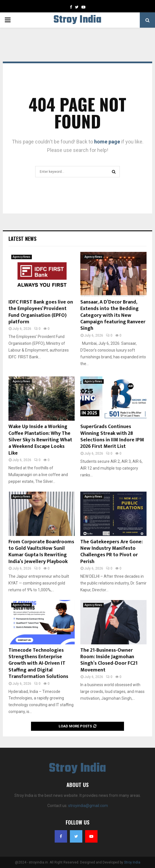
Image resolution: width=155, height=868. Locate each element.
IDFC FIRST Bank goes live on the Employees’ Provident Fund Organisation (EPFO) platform (41, 312)
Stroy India (77, 20)
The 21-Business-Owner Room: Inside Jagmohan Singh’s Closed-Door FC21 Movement (109, 660)
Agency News (22, 257)
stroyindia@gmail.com (88, 806)
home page (107, 142)
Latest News (22, 239)
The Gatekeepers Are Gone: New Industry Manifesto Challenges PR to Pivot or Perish (111, 552)
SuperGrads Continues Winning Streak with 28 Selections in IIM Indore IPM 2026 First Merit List (112, 437)
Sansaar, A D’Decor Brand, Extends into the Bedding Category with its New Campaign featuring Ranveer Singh (113, 315)
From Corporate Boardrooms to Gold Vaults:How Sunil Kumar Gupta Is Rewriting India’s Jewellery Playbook (41, 552)
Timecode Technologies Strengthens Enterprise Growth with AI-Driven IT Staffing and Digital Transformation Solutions (38, 664)
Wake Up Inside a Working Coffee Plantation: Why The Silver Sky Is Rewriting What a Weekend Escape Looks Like (40, 440)
